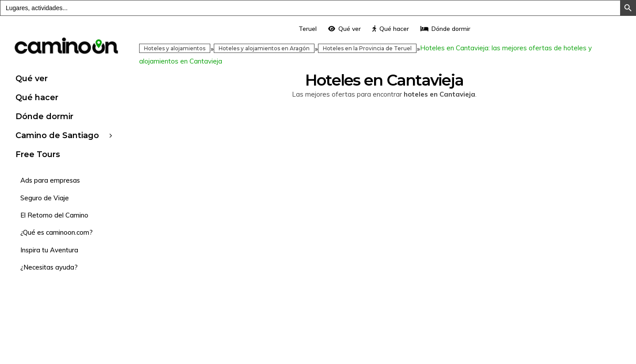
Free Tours (38, 154)
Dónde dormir (44, 116)
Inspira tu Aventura (49, 250)
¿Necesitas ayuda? (49, 267)
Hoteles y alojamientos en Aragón (264, 48)
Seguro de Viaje (45, 198)
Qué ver (32, 79)
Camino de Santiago (57, 135)
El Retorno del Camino (54, 215)
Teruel (308, 29)
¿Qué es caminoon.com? (57, 232)
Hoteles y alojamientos (175, 48)
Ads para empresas (50, 180)
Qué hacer (37, 98)
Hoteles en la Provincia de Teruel (367, 48)
